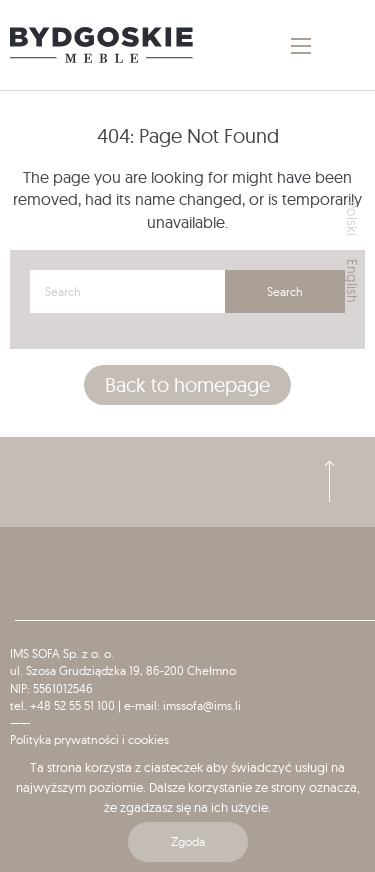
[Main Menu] (301, 46)
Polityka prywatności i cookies (89, 739)
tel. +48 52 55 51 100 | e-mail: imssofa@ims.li (125, 705)
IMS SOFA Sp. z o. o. (62, 653)
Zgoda (188, 841)
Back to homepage (187, 384)
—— (20, 722)
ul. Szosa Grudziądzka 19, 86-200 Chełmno (123, 670)
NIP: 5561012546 (51, 688)
